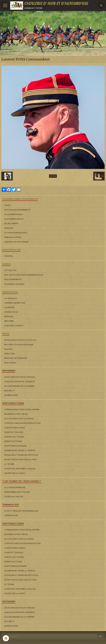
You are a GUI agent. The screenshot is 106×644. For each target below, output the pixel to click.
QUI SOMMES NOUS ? (14, 219)
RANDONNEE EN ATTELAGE (17, 492)
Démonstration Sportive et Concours (20, 340)
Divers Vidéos (10, 363)
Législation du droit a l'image (16, 242)
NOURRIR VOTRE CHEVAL (16, 414)
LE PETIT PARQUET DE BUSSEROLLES (21, 511)
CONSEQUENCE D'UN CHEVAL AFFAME (22, 409)
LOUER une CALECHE (14, 497)
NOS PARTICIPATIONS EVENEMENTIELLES (24, 275)
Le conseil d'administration (16, 233)
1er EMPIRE (9, 307)
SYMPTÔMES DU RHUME (15, 446)
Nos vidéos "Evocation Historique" (19, 344)
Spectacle (9, 349)
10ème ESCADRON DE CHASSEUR (19, 381)
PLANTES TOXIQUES (14, 432)
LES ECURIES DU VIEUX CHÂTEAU (20, 377)
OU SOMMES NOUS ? (14, 214)
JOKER (7, 205)
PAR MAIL (9, 256)
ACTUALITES (10, 270)
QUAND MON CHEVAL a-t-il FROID (20, 450)
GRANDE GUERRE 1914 (15, 303)
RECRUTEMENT (11, 223)
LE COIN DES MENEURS (15, 487)
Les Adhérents (11, 298)
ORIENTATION (11, 515)
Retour (53, 176)
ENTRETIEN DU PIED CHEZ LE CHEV (20, 459)
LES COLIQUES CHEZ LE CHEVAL (19, 419)
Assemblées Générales (14, 284)
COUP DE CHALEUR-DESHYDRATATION (22, 423)
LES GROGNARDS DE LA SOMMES (19, 386)
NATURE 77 (9, 391)
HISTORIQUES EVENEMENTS (17, 210)
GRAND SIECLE (11, 312)
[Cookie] (6, 638)
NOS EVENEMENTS (13, 279)
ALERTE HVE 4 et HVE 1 (15, 473)
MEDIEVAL (9, 316)
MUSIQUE (9, 228)
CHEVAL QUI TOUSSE (14, 437)
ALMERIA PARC (11, 395)
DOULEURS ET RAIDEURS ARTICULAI (21, 455)
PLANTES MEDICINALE (15, 428)
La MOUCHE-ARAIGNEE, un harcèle (20, 469)
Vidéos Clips (10, 353)
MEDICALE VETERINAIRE (16, 358)
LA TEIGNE (9, 464)
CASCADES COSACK (14, 326)
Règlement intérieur (13, 237)
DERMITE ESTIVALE (13, 441)
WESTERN (9, 321)
